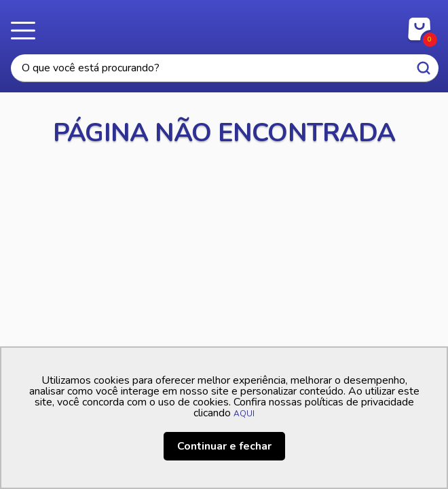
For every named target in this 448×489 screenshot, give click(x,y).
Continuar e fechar (224, 446)
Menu (27, 31)
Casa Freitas (224, 26)
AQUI (244, 414)
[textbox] (225, 68)
